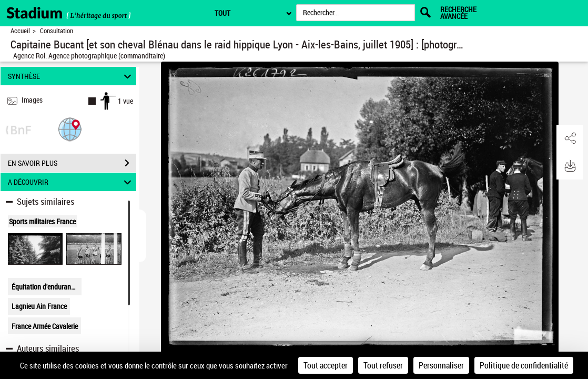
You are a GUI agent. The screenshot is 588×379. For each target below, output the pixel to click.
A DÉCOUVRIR (71, 182)
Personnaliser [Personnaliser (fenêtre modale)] (441, 365)
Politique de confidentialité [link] (524, 365)
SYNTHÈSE (71, 76)
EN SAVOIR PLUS (72, 163)
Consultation (57, 31)
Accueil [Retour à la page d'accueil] (20, 31)
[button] (70, 129)
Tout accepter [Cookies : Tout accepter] (326, 365)
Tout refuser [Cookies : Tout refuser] (383, 365)
